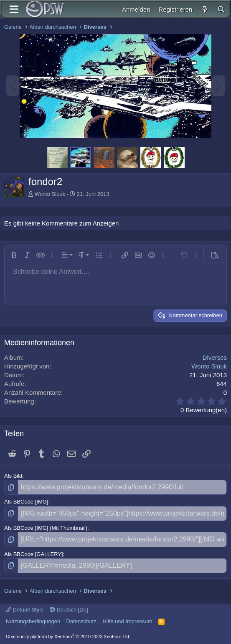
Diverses (215, 357)
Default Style (25, 610)
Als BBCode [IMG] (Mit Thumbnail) (46, 528)
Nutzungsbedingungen (33, 621)
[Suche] (221, 9)
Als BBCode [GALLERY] (34, 554)
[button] (14, 255)
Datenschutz (81, 621)
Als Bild (13, 476)
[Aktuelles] (204, 9)
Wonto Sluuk (50, 194)
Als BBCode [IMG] (26, 502)
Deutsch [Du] (69, 610)
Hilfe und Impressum (127, 621)
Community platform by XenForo (68, 636)
